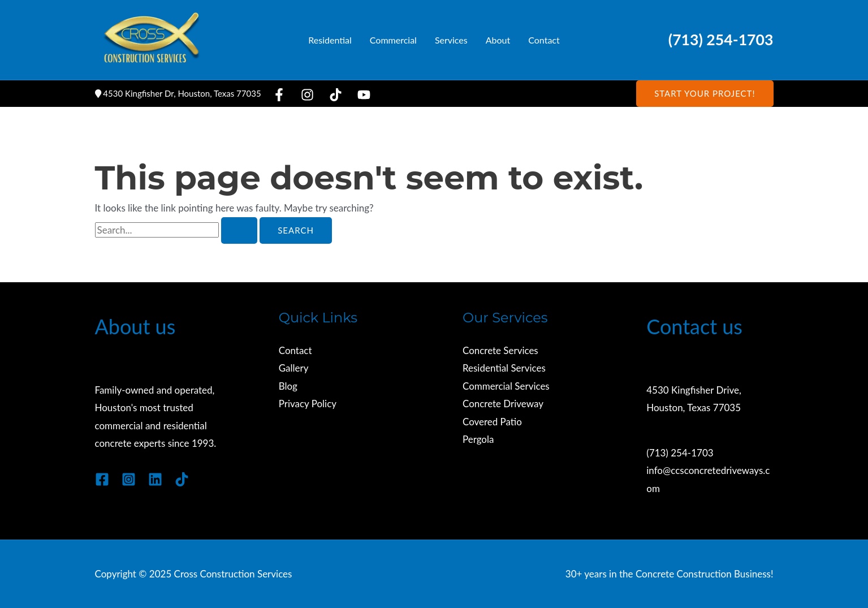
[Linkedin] (155, 479)
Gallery (294, 368)
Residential (330, 40)
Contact (544, 40)
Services (451, 40)
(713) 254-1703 (721, 40)
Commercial (393, 40)
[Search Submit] (239, 230)
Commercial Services (506, 386)
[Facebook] (279, 95)
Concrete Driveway (503, 404)
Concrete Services (500, 350)
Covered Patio (492, 422)
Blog (288, 386)
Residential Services (504, 368)
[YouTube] (364, 95)
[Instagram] (307, 95)
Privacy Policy (308, 404)
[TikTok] (336, 95)
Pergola (478, 440)
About (498, 40)
